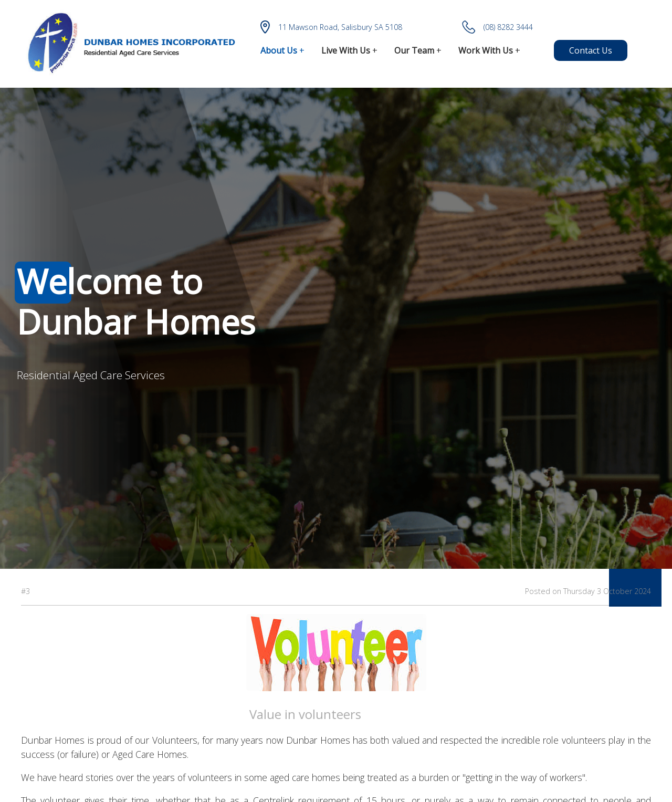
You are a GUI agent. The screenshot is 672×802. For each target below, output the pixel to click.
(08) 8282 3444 (497, 27)
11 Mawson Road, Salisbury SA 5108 (331, 27)
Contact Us (591, 50)
